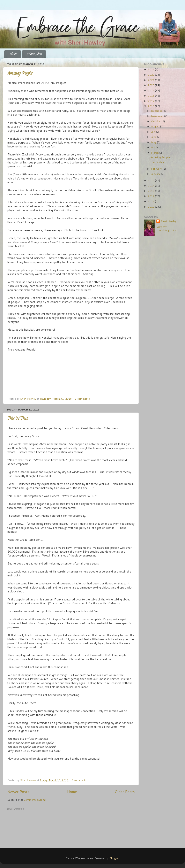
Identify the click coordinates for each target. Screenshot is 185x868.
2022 (151, 75)
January (156, 174)
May (154, 142)
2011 (151, 201)
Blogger (114, 858)
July (154, 132)
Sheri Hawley (169, 221)
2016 (151, 106)
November (158, 116)
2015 (151, 180)
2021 (151, 80)
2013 (151, 191)
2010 (151, 207)
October (156, 121)
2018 (151, 95)
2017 (151, 101)
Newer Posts (18, 792)
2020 (151, 85)
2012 (151, 196)
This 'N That (18, 419)
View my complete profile (166, 229)
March (155, 153)
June (154, 137)
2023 (151, 69)
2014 (151, 185)
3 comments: (83, 399)
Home (13, 54)
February (157, 169)
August (156, 126)
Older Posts (125, 792)
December (158, 111)
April (154, 147)
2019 (151, 90)
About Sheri (34, 54)
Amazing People (20, 74)
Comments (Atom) (35, 800)
